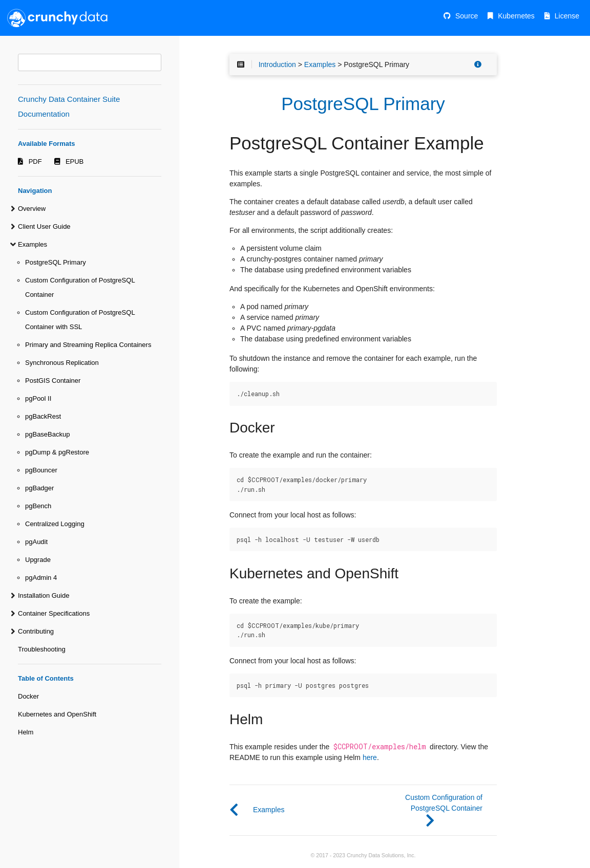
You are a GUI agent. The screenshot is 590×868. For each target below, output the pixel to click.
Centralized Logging (55, 524)
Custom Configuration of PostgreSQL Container (80, 287)
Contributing (36, 631)
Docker (28, 696)
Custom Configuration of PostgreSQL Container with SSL (80, 320)
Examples (33, 244)
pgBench (38, 506)
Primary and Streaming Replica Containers (88, 345)
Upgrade (38, 560)
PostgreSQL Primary (56, 262)
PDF (35, 161)
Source (467, 16)
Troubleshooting (42, 649)
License (567, 16)
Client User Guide (44, 226)
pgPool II (38, 398)
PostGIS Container (53, 381)
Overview (32, 209)
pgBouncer (41, 470)
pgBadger (39, 488)
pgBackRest (43, 416)
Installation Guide (44, 595)
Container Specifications (54, 613)
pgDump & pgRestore (57, 452)
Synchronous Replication (62, 363)
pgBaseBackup (47, 434)
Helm (26, 732)
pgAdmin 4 (41, 578)
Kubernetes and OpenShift (57, 714)
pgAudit (36, 542)
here (370, 757)
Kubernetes (516, 16)
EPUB (75, 161)
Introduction (277, 64)
